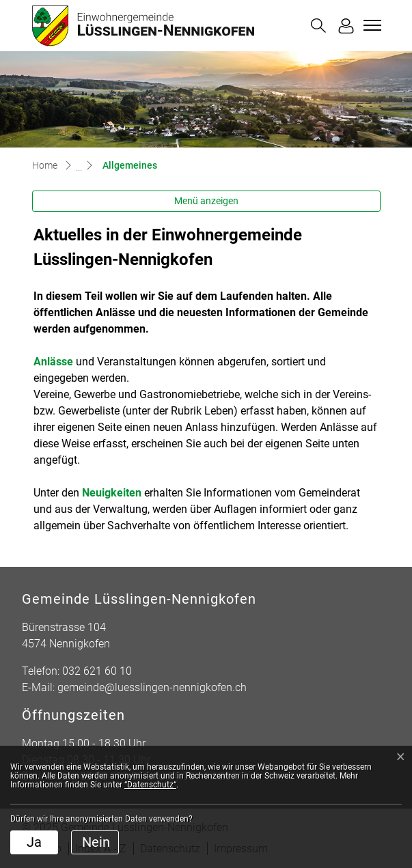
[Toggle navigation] (370, 25)
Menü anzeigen (206, 201)
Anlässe (53, 362)
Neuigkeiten (112, 493)
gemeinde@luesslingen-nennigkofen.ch (152, 687)
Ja (34, 842)
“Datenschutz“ (150, 785)
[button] (318, 26)
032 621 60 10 (97, 671)
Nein (96, 842)
